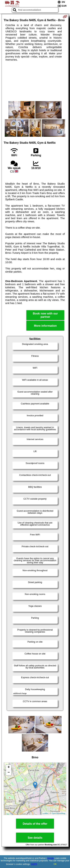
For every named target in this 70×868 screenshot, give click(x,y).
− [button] (9, 773)
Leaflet (45, 813)
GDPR (34, 864)
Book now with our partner (45, 315)
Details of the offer (35, 824)
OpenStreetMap (58, 813)
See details (35, 838)
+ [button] (9, 767)
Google (50, 858)
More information (45, 326)
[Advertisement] (35, 81)
